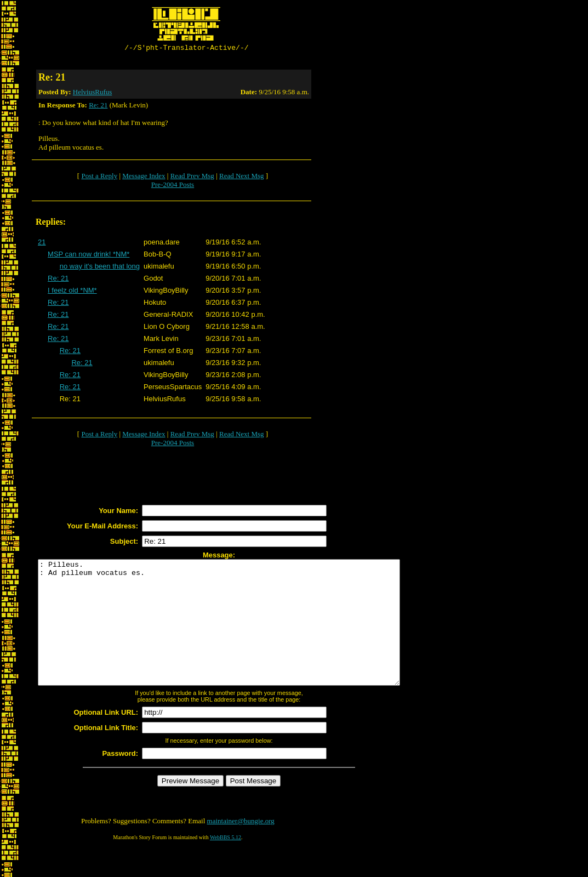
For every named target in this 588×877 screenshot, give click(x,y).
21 (42, 244)
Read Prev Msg (192, 177)
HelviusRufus (93, 93)
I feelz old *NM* (72, 292)
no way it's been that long (100, 268)
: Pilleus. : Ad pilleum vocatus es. (241, 636)
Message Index (144, 177)
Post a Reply (99, 177)
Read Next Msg (242, 177)
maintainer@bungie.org (241, 847)
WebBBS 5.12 (226, 864)
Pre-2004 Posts (173, 186)
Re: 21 (98, 107)
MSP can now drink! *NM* (89, 256)
